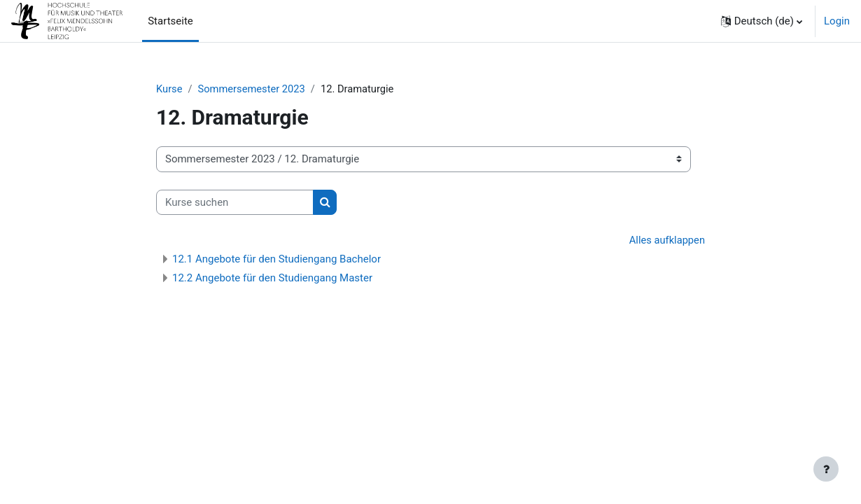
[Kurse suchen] (235, 203)
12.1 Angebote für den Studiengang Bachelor (276, 260)
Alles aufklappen (666, 241)
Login (837, 21)
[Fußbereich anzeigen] (826, 469)
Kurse (169, 89)
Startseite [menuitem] (170, 21)
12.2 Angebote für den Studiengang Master (272, 279)
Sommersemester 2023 (254, 89)
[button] (762, 21)
